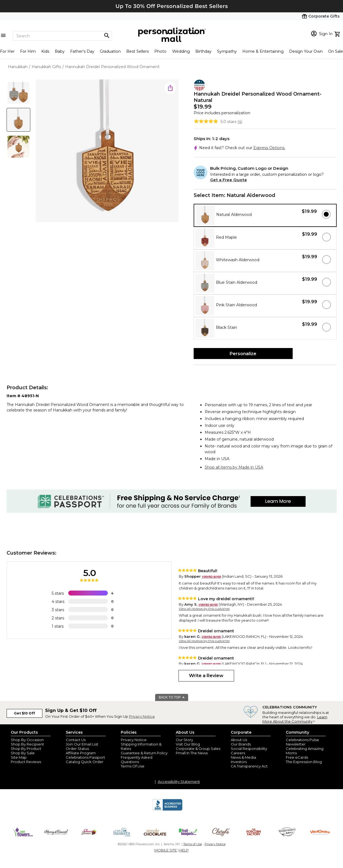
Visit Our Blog (188, 744)
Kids (45, 51)
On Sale (336, 51)
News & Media (243, 757)
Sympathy (227, 51)
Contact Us (76, 740)
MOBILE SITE (166, 850)
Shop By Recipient (27, 744)
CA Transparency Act (249, 766)
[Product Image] (107, 151)
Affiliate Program (81, 753)
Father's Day (82, 51)
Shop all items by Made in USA (234, 467)
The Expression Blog (304, 762)
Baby (60, 51)
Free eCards (297, 757)
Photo (160, 51)
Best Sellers (138, 51)
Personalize (243, 354)
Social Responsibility (249, 749)
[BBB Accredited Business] (168, 810)
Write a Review (206, 676)
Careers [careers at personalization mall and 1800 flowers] (238, 753)
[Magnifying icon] (107, 36)
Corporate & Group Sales (198, 749)
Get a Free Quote (229, 180)
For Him (28, 51)
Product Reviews (26, 762)
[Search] (62, 36)
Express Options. (269, 148)
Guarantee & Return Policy (144, 753)
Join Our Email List (82, 744)
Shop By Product (26, 749)
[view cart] (338, 34)
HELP (184, 850)
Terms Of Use (133, 766)
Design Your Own (306, 51)
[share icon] (170, 88)
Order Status (77, 749)
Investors (239, 762)
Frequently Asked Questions (137, 759)
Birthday (203, 51)
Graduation (110, 51)
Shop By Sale (23, 753)
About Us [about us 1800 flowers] (239, 740)
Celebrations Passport (85, 757)
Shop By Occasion (27, 740)
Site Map (19, 757)
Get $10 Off (24, 713)
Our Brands (241, 744)
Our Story (184, 740)
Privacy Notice (142, 716)
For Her (7, 51)
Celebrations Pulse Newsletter (302, 742)
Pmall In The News (192, 753)
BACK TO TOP (172, 697)
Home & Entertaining (263, 51)
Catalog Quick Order (85, 762)
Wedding (181, 51)
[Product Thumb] (18, 93)
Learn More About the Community (295, 719)
